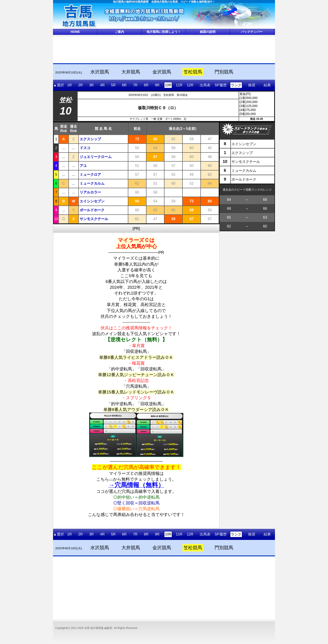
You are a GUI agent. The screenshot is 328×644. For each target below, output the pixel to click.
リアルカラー (90, 192)
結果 (267, 85)
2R (80, 85)
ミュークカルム (92, 183)
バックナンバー (252, 32)
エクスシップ (90, 139)
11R (179, 85)
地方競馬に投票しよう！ (164, 32)
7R (135, 85)
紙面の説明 (208, 32)
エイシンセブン (92, 201)
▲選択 (59, 85)
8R (146, 85)
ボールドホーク (92, 210)
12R (190, 85)
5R (113, 85)
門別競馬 (224, 72)
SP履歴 (220, 85)
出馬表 (205, 85)
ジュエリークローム (96, 157)
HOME (75, 32)
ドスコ (85, 148)
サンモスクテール (94, 219)
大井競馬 (131, 72)
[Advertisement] (164, 49)
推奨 (252, 85)
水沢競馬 (100, 72)
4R (102, 85)
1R (69, 85)
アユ (83, 166)
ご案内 (119, 32)
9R (157, 85)
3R (91, 85)
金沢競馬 (162, 72)
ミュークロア (90, 175)
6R (124, 85)
